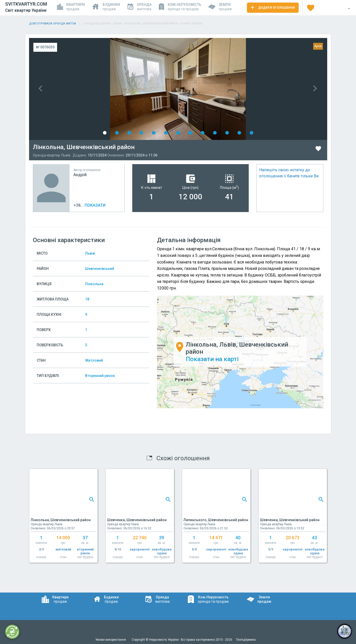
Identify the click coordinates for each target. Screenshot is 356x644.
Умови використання (111, 640)
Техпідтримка (246, 640)
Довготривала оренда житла (52, 24)
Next (253, 89)
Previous (104, 89)
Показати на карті (212, 359)
